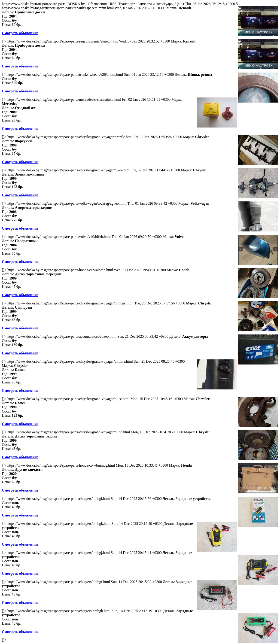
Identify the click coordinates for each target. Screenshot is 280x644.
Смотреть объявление (20, 33)
